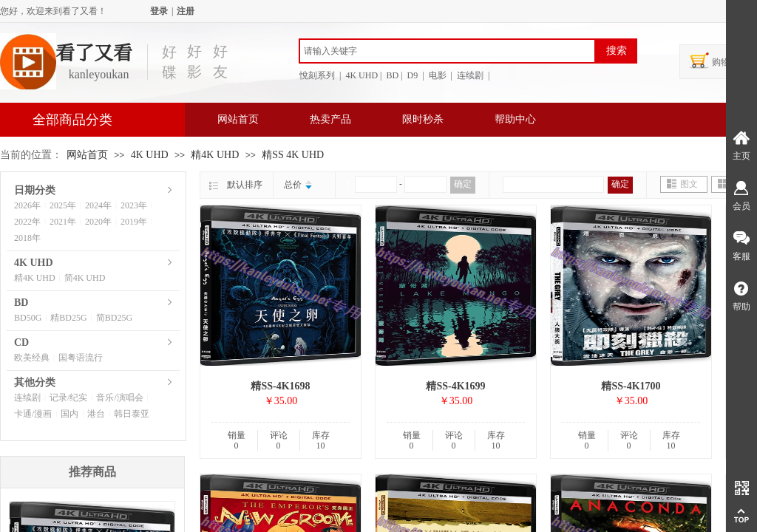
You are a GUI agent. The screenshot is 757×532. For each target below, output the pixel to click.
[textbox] (447, 51)
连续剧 (27, 398)
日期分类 (35, 190)
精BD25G (68, 318)
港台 (96, 414)
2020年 (98, 222)
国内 (69, 414)
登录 (159, 11)
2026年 (27, 205)
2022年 (27, 222)
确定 (463, 184)
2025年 (63, 205)
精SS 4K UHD (293, 155)
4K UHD (150, 155)
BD (21, 303)
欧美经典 (32, 358)
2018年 (27, 238)
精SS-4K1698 (280, 386)
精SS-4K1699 (455, 386)
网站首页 (238, 119)
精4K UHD (216, 155)
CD (21, 342)
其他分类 (35, 382)
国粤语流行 (81, 358)
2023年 (134, 205)
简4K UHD (85, 278)
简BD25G (114, 318)
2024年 (98, 205)
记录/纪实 (68, 398)
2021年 (63, 222)
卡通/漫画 (33, 414)
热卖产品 (330, 119)
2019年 (134, 222)
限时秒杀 (423, 119)
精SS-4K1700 (631, 386)
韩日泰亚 (132, 414)
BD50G (28, 318)
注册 (186, 11)
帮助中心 (515, 119)
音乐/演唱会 (119, 398)
